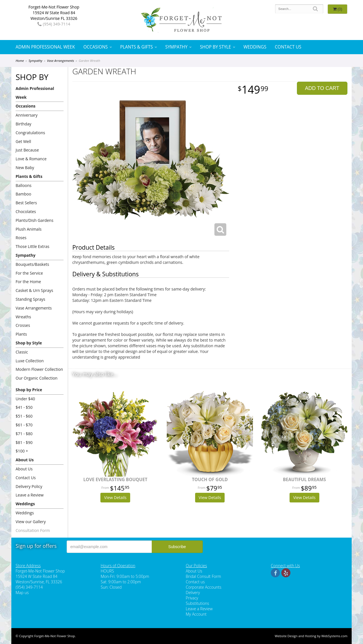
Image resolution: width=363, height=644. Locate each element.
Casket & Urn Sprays (34, 290)
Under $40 (25, 399)
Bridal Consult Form (203, 576)
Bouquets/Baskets (32, 264)
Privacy (192, 598)
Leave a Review (30, 495)
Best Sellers (26, 203)
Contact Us (288, 47)
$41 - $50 (24, 407)
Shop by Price (29, 390)
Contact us (195, 582)
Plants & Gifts (137, 47)
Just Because (27, 150)
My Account (196, 614)
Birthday (23, 124)
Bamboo (23, 194)
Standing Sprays (30, 299)
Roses (21, 238)
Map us (22, 593)
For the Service (29, 273)
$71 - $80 (24, 434)
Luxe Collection (30, 361)
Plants (21, 334)
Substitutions (197, 603)
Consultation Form (33, 530)
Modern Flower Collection (39, 369)
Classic (22, 352)
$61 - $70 (24, 425)
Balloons (24, 185)
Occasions (96, 47)
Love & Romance (31, 159)
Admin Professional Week (45, 47)
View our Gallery (31, 522)
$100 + (22, 451)
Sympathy (176, 47)
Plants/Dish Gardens (34, 220)
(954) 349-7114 (54, 24)
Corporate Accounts (203, 587)
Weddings (255, 47)
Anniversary (27, 115)
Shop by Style (216, 47)
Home (20, 61)
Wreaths (23, 317)
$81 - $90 (24, 442)
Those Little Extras (32, 246)
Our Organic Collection (37, 378)
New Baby (25, 168)
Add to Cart (322, 88)
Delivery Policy (29, 486)
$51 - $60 (24, 416)
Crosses (23, 325)
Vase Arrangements (61, 61)
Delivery (193, 593)
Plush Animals (29, 229)
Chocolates (26, 211)
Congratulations (30, 133)
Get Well (23, 141)
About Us (25, 460)
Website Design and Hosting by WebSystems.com (311, 636)
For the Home (28, 282)
